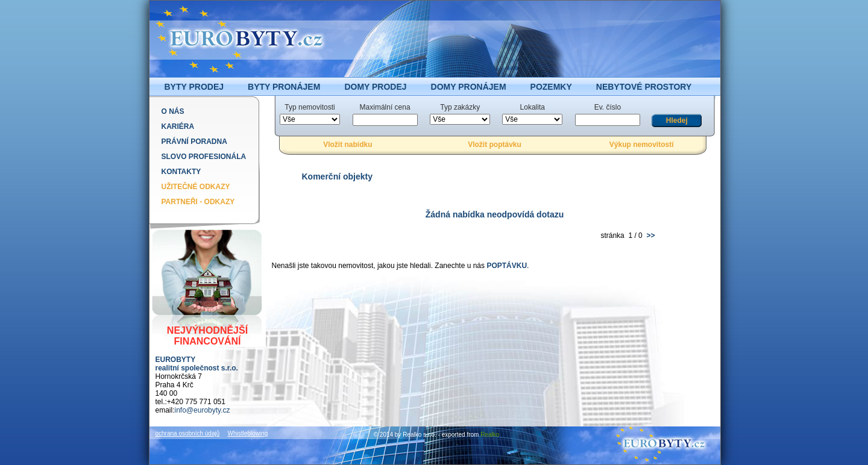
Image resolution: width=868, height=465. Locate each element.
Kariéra (178, 126)
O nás (173, 111)
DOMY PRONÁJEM (469, 87)
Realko (490, 435)
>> (649, 236)
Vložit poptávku (495, 145)
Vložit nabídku (348, 145)
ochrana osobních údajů (188, 433)
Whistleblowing (248, 433)
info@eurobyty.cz (203, 410)
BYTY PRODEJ (194, 87)
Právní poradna (194, 142)
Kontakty (181, 172)
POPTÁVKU (507, 266)
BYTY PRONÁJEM (284, 87)
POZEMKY (551, 87)
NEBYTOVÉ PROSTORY (644, 87)
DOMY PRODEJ (375, 87)
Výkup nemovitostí (642, 145)
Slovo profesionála (204, 157)
